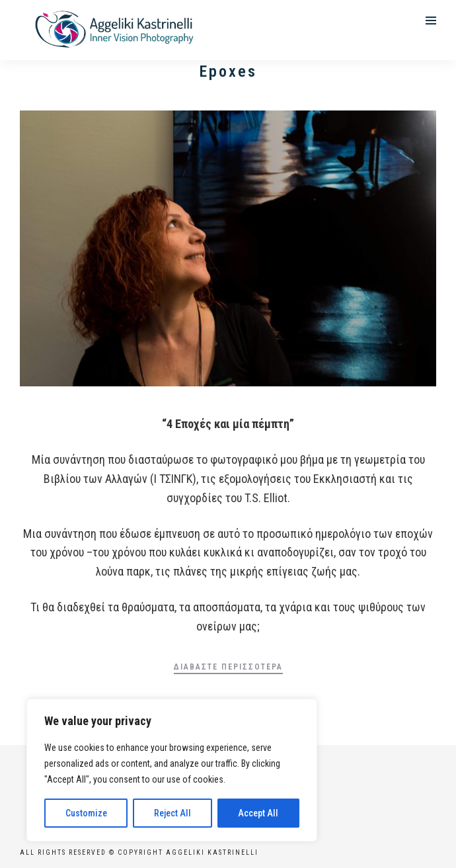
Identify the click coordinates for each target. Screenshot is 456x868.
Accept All (258, 813)
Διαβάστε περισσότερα (228, 667)
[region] (172, 770)
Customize (86, 813)
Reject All (172, 813)
